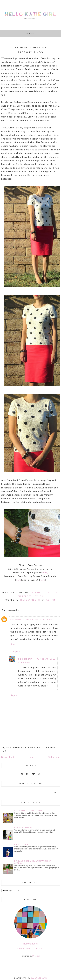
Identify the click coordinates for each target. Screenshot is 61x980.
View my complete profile (31, 948)
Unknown (16, 619)
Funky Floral (22, 844)
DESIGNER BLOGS (39, 978)
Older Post (54, 757)
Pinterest (25, 596)
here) (45, 572)
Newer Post (8, 757)
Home (31, 757)
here (19, 580)
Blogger (36, 956)
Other (39, 596)
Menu (30, 33)
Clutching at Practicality (29, 811)
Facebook (37, 593)
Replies (17, 651)
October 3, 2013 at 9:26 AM (37, 619)
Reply (14, 644)
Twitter (52, 593)
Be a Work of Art (23, 828)
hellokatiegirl (25, 659)
